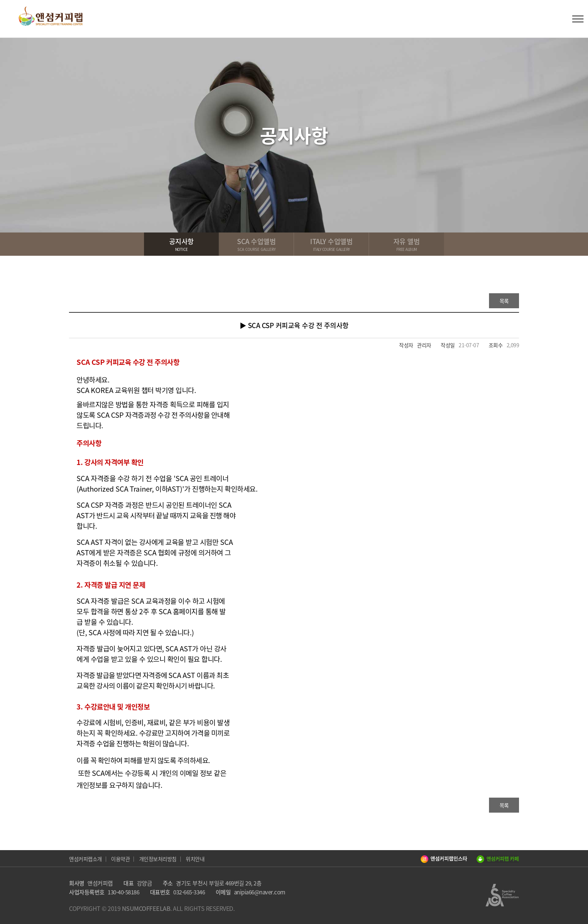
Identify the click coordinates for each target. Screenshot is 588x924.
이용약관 (120, 859)
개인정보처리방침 (158, 859)
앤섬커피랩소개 (85, 859)
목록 (504, 301)
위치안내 (195, 859)
